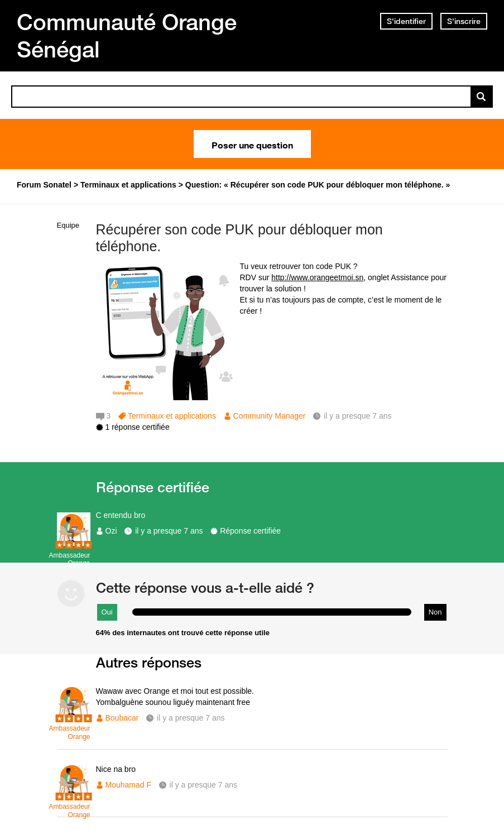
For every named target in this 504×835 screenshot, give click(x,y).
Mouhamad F (128, 785)
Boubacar (122, 718)
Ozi (111, 531)
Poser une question (252, 144)
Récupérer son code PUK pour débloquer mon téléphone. (239, 238)
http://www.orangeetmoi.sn (317, 277)
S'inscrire (464, 21)
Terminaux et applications (172, 416)
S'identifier (406, 21)
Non (435, 612)
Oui (107, 612)
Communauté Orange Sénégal (127, 35)
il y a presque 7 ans (169, 531)
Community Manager (270, 416)
